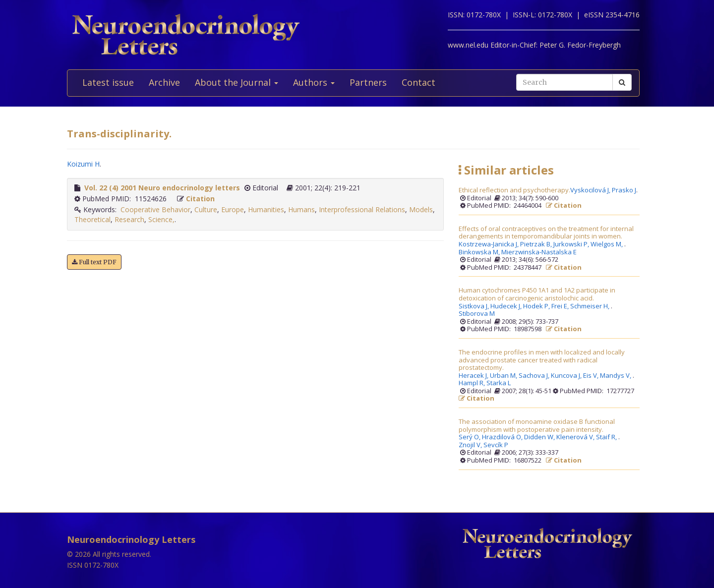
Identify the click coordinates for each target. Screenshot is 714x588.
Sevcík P (496, 445)
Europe (233, 209)
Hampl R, (473, 383)
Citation (200, 199)
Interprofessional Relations (362, 209)
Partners (368, 82)
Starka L (499, 383)
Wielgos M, (607, 244)
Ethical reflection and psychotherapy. (514, 190)
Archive (164, 82)
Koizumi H (83, 164)
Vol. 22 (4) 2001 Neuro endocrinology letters (162, 188)
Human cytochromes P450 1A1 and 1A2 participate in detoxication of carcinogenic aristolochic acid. (537, 294)
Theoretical (92, 219)
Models (421, 209)
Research (129, 219)
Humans (301, 209)
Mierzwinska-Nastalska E (539, 252)
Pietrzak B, (537, 244)
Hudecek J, (507, 306)
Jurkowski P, (572, 244)
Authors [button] (314, 82)
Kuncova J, (567, 376)
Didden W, (540, 437)
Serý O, (470, 437)
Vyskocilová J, (591, 190)
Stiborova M (477, 314)
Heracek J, (474, 376)
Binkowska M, (480, 252)
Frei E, (561, 306)
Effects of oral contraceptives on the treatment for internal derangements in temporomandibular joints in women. (546, 233)
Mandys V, (616, 376)
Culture (206, 209)
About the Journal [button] (237, 82)
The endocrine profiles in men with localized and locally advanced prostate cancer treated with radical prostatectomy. (542, 360)
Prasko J (624, 190)
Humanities (266, 209)
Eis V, (592, 376)
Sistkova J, (475, 306)
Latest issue (108, 82)
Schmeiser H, (591, 306)
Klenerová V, (576, 437)
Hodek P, (537, 306)
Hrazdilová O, (503, 437)
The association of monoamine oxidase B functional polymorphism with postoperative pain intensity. (537, 426)
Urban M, (504, 376)
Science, (161, 219)
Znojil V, (471, 445)
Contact (418, 82)
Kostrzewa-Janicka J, (489, 244)
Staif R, (607, 437)
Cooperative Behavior (155, 209)
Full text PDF (94, 262)
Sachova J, (535, 376)
